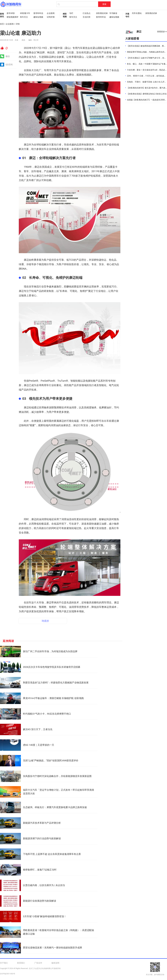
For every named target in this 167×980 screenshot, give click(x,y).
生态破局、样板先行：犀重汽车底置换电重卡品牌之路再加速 (55, 807)
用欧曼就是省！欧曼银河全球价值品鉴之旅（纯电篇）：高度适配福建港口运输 (58, 932)
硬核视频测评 (12, 17)
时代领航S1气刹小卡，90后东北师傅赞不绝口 (47, 714)
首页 (2, 24)
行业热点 (87, 13)
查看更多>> (162, 32)
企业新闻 (51, 13)
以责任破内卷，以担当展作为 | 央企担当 (44, 885)
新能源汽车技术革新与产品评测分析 (42, 823)
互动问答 (87, 17)
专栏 (71, 13)
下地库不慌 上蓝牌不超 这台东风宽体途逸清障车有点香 (52, 854)
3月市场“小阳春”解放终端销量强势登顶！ (45, 916)
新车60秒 (11, 13)
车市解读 (113, 13)
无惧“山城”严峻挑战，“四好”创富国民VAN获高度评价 (51, 761)
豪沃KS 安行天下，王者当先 (38, 729)
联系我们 (21, 963)
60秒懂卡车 (25, 13)
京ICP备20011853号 (8, 974)
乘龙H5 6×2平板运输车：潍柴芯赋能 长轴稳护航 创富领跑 (53, 698)
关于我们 (4, 963)
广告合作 (38, 963)
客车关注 (24, 17)
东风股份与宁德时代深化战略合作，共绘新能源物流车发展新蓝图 (57, 776)
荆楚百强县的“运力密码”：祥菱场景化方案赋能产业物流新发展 (56, 683)
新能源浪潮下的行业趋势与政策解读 (42, 838)
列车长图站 (137, 13)
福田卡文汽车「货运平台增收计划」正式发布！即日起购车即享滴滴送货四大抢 (58, 792)
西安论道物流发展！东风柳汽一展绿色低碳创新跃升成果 (53, 948)
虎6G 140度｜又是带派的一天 (39, 745)
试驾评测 (51, 17)
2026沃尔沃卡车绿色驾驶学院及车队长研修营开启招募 (52, 667)
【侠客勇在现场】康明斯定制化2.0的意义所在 (147, 94)
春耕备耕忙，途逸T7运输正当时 (40, 870)
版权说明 (55, 963)
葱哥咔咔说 (38, 13)
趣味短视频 (38, 17)
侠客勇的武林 (101, 13)
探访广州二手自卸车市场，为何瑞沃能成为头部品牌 (50, 651)
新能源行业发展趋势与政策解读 (40, 901)
